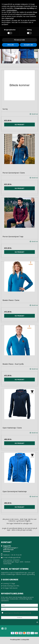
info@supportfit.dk (14, 557)
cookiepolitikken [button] (12, 10)
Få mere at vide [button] (20, 40)
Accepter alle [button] (28, 45)
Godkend (19, 617)
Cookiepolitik (25, 640)
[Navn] (19, 605)
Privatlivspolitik (15, 640)
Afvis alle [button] (11, 45)
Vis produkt (19, 125)
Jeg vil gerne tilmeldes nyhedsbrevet (21, 613)
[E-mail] (19, 609)
